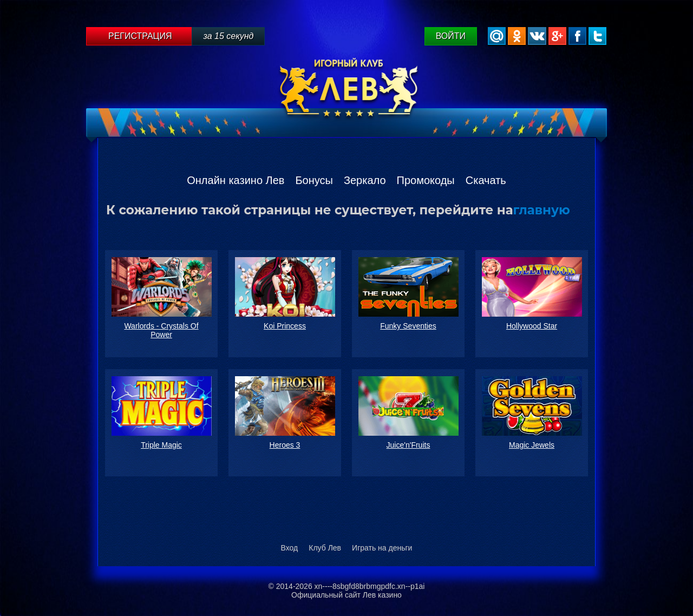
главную (542, 210)
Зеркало (365, 180)
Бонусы (314, 180)
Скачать (486, 180)
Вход (290, 548)
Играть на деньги (382, 548)
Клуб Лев (325, 548)
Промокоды (426, 180)
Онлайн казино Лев (236, 180)
